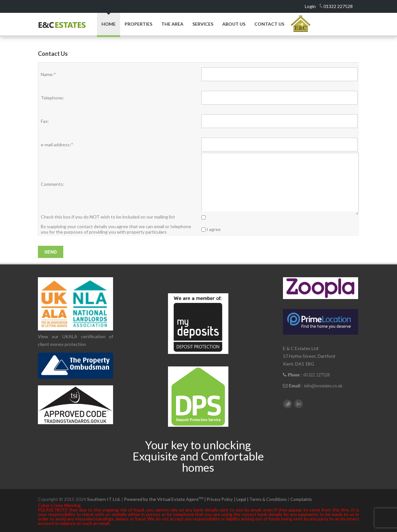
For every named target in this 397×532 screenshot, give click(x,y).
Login (310, 6)
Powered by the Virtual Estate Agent (165, 499)
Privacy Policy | (222, 499)
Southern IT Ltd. (104, 499)
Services (203, 24)
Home (109, 24)
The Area (172, 24)
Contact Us (269, 24)
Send (51, 252)
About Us (234, 24)
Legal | (243, 499)
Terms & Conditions (268, 499)
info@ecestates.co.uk (323, 386)
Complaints (301, 499)
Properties (138, 24)
